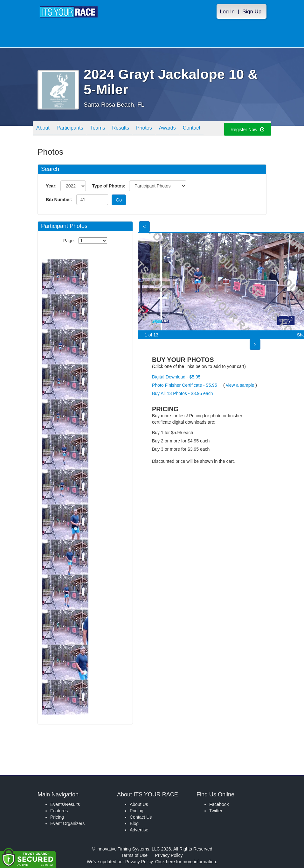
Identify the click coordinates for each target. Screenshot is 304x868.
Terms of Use (135, 855)
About (43, 129)
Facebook (219, 804)
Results (121, 129)
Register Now (248, 130)
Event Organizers (67, 823)
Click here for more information (186, 862)
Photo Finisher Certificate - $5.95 (185, 385)
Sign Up (252, 12)
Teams (97, 129)
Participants (70, 129)
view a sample (240, 385)
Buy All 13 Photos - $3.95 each (182, 393)
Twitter (216, 811)
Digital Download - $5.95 (176, 377)
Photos (144, 129)
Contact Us (141, 817)
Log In (227, 12)
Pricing (57, 817)
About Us (139, 804)
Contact (192, 129)
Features (59, 811)
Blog (134, 823)
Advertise (139, 830)
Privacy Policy (169, 855)
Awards (167, 129)
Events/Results (65, 804)
